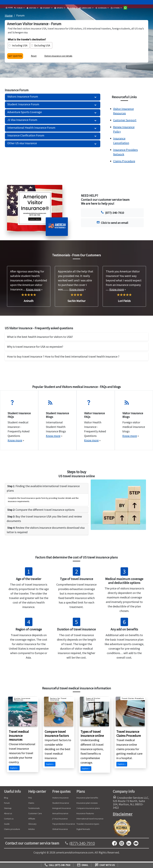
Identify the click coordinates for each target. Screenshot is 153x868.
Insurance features (85, 814)
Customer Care (35, 814)
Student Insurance (61, 804)
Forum (7, 804)
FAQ (30, 799)
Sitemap (8, 809)
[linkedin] (130, 844)
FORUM (18, 8)
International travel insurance (90, 820)
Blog (6, 799)
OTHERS (115, 8)
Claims (31, 804)
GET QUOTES (16, 57)
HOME (9, 8)
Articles (32, 830)
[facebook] (116, 844)
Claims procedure (12, 830)
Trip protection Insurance (64, 825)
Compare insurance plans (88, 809)
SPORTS (59, 8)
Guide (7, 825)
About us (8, 814)
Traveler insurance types (88, 825)
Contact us (9, 820)
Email (83, 865)
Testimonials (34, 809)
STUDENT (45, 8)
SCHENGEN (101, 8)
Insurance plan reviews (87, 804)
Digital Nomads (83, 830)
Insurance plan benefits (87, 799)
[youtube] (123, 844)
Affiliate (32, 820)
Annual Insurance (60, 814)
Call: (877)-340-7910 (57, 865)
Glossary (32, 825)
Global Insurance (60, 830)
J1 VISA (71, 8)
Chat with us (105, 865)
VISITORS (31, 8)
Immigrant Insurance (62, 809)
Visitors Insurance (60, 799)
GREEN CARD (85, 8)
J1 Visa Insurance (60, 820)
